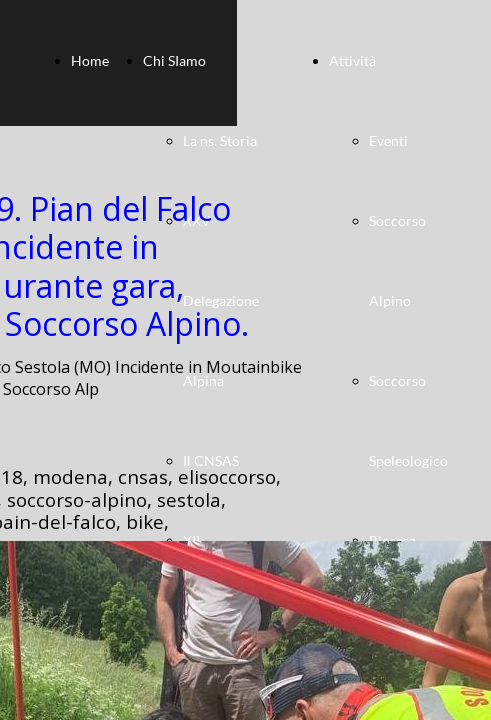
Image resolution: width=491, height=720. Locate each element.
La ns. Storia (220, 140)
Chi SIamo (174, 60)
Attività (352, 60)
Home (90, 60)
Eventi (388, 140)
